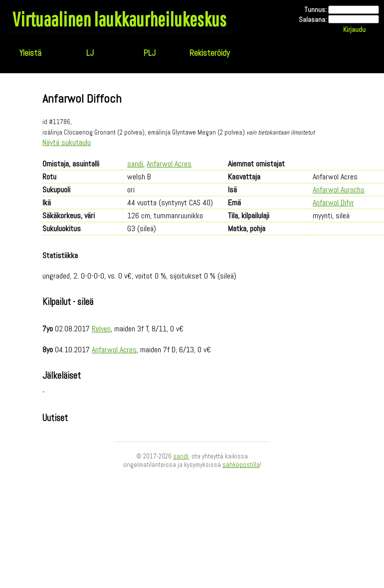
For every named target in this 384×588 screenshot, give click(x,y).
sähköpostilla (241, 465)
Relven (101, 329)
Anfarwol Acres (169, 164)
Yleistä (30, 53)
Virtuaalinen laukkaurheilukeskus (119, 19)
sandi (135, 164)
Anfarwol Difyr (333, 203)
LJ (90, 53)
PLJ (150, 53)
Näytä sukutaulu (67, 142)
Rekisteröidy (210, 53)
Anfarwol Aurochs (339, 190)
